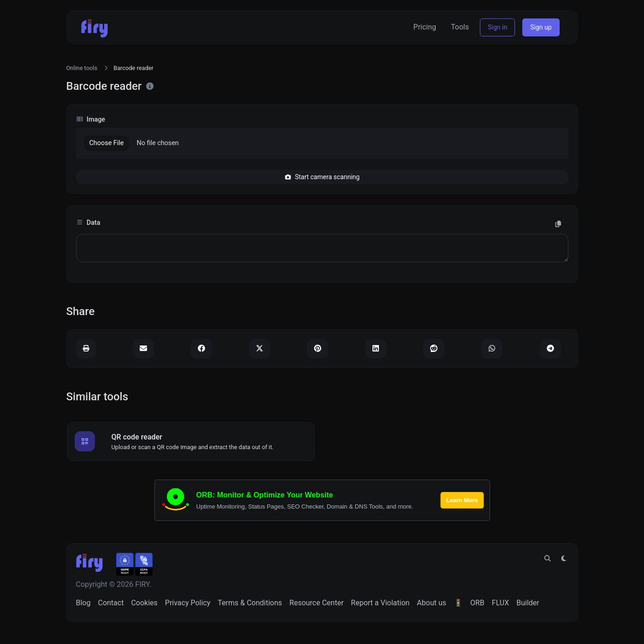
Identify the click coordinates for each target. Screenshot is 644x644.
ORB (477, 603)
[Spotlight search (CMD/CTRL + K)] (548, 559)
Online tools (82, 68)
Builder (528, 603)
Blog (83, 603)
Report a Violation (380, 603)
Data (88, 223)
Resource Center (317, 603)
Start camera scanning (322, 177)
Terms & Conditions (250, 603)
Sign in (497, 27)
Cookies (144, 603)
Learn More (462, 500)
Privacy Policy (188, 603)
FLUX (500, 603)
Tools (460, 27)
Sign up (541, 27)
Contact (111, 603)
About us (431, 603)
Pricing (425, 27)
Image (91, 120)
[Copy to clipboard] (558, 224)
